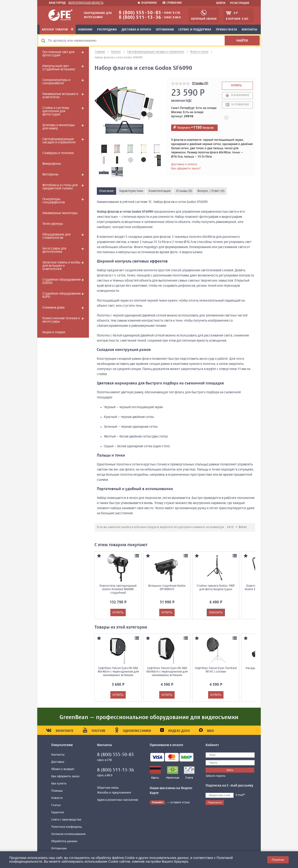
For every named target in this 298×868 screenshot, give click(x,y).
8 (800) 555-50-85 (140, 13)
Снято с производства (66, 820)
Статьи (56, 806)
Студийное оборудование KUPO (62, 295)
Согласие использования (68, 834)
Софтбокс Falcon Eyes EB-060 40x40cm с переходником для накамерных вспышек (118, 672)
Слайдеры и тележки (58, 153)
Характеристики (131, 191)
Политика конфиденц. (67, 827)
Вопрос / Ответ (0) (211, 191)
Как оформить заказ (65, 777)
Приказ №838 (226, 30)
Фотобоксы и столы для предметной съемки (60, 187)
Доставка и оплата (136, 30)
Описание (107, 191)
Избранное (148, 3)
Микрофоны (52, 164)
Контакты (249, 30)
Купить (236, 86)
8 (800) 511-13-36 (140, 18)
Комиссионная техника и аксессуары (61, 320)
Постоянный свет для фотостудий (58, 54)
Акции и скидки (54, 332)
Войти (221, 3)
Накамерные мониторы (60, 213)
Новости (57, 798)
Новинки (85, 30)
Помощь (57, 791)
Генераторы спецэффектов (54, 201)
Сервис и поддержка (195, 30)
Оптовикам (165, 30)
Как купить (59, 784)
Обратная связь (108, 788)
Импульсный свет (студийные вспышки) (59, 68)
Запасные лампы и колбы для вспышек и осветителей (61, 266)
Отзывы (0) (200, 83)
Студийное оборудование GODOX (62, 281)
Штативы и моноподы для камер (59, 127)
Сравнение (172, 3)
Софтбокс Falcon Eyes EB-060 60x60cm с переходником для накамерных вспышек (167, 672)
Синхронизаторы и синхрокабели (56, 82)
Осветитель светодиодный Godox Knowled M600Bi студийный (118, 590)
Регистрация (240, 3)
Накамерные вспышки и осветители (60, 96)
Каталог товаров (58, 30)
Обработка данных (64, 842)
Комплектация (160, 191)
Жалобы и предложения (114, 793)
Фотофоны (50, 175)
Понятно (278, 860)
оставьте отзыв (180, 803)
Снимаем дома (53, 308)
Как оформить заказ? (186, 169)
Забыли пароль (215, 776)
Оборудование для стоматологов (56, 236)
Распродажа (107, 30)
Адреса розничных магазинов (118, 800)
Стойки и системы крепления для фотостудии (56, 111)
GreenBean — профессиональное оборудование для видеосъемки (149, 718)
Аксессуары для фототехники (54, 250)
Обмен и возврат (63, 769)
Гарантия (58, 813)
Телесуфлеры (53, 224)
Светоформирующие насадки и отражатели (59, 141)
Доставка (58, 762)
